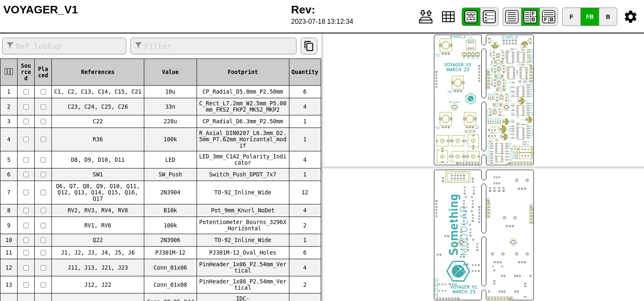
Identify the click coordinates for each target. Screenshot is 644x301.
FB (590, 17)
